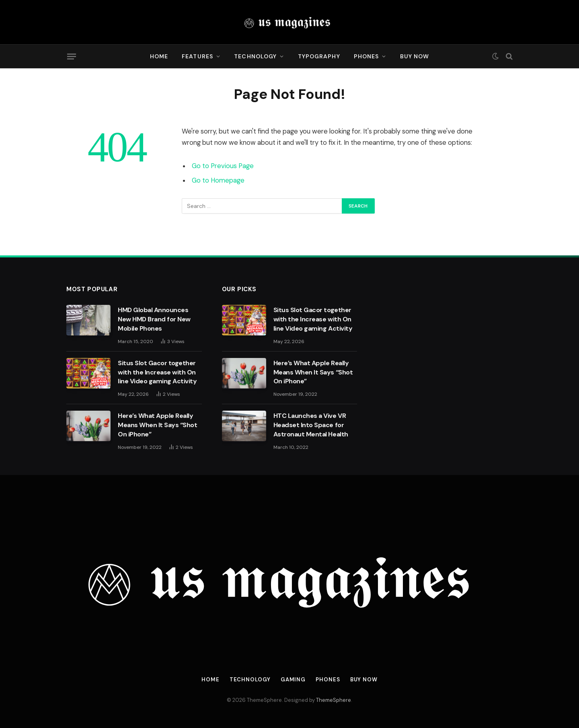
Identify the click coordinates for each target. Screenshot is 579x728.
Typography (319, 56)
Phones (366, 56)
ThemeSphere (334, 700)
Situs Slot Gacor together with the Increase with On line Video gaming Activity (157, 372)
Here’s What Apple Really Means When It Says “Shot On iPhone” (157, 425)
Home (159, 56)
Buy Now (415, 56)
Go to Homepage (218, 180)
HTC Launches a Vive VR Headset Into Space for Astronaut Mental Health (311, 425)
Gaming (293, 680)
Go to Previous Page (223, 166)
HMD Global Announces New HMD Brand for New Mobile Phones (154, 319)
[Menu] (72, 56)
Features (197, 56)
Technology (255, 56)
